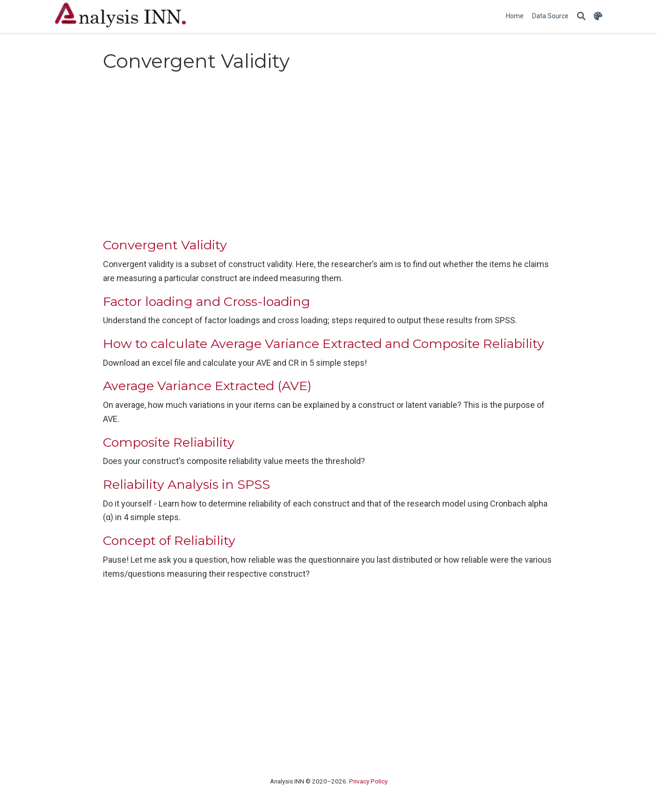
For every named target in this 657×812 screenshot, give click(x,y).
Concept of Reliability (169, 540)
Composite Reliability (169, 442)
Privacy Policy (368, 781)
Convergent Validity (165, 245)
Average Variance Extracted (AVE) (207, 386)
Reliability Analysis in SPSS (186, 484)
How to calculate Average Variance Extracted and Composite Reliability (324, 344)
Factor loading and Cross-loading (207, 301)
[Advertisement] (328, 158)
